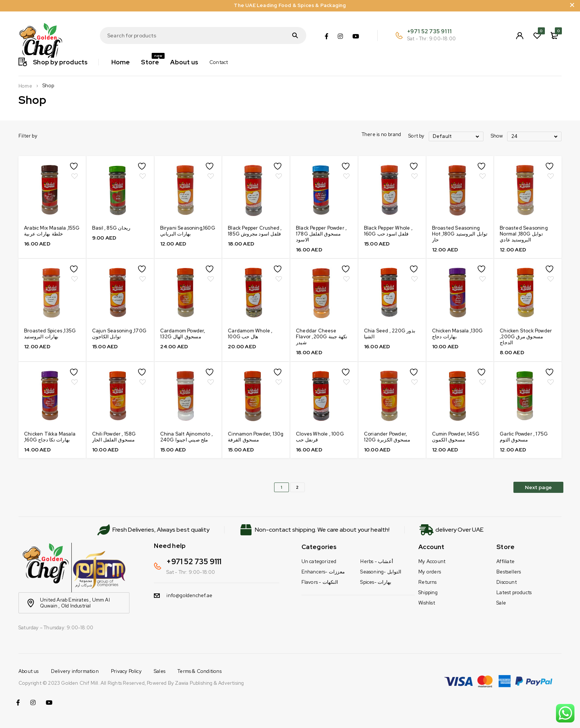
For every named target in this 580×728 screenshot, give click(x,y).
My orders (430, 572)
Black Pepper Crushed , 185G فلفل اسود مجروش (255, 231)
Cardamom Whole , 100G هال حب (250, 334)
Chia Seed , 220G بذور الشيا (390, 334)
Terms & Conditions (200, 671)
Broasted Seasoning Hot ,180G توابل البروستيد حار (460, 234)
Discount (507, 582)
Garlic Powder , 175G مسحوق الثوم (524, 437)
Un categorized (319, 561)
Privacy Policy (126, 671)
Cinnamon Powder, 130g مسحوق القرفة (256, 437)
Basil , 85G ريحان (111, 228)
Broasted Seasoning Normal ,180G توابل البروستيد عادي (524, 234)
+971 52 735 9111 (429, 31)
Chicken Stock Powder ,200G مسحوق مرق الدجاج (526, 337)
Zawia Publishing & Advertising (209, 683)
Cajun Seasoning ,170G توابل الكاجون (119, 334)
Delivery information (75, 671)
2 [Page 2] (297, 487)
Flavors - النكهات (320, 582)
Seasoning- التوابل (381, 572)
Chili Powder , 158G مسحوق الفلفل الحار (114, 437)
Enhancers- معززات (323, 572)
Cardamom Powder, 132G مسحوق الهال (183, 334)
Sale (501, 603)
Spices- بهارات (376, 582)
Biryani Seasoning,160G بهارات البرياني (188, 231)
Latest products (514, 592)
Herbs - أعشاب (377, 561)
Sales (160, 671)
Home (25, 86)
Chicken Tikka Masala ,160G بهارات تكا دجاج (50, 437)
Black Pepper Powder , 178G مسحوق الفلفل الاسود (321, 234)
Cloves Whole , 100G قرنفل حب (320, 437)
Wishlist (427, 603)
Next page (538, 487)
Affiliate (505, 561)
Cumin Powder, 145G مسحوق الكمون (456, 437)
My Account (432, 561)
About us (29, 671)
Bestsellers (509, 572)
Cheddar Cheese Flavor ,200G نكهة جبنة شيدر (322, 337)
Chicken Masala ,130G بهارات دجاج (458, 334)
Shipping (428, 592)
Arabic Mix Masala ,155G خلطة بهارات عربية (52, 231)
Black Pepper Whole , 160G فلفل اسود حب (388, 231)
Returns (427, 582)
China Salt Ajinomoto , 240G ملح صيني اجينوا (186, 437)
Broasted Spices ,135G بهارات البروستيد (50, 334)
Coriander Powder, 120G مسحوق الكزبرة (387, 437)
